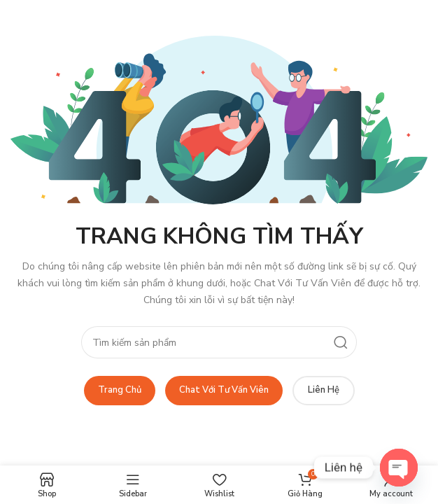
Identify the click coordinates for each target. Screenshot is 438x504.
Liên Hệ (324, 390)
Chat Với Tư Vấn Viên (224, 390)
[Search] (219, 342)
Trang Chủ (120, 390)
